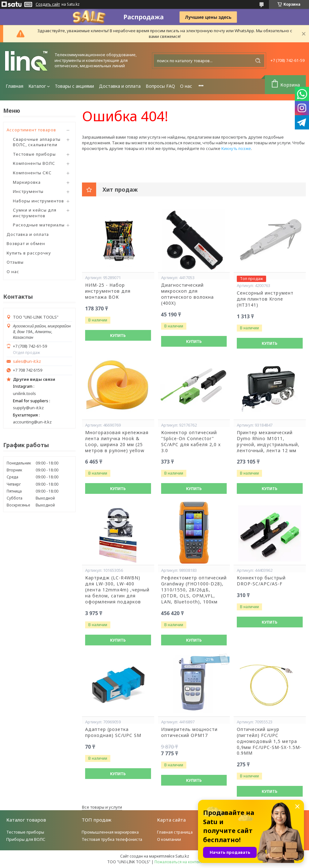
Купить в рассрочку (29, 253)
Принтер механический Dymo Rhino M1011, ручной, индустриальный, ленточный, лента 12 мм (268, 442)
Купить (118, 335)
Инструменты (28, 191)
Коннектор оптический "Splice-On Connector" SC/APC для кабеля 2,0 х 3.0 (191, 442)
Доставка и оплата (120, 86)
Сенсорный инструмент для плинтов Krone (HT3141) (265, 299)
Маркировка (27, 182)
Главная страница (175, 832)
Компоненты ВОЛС (34, 163)
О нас (186, 86)
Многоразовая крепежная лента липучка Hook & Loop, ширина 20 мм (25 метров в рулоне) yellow (117, 442)
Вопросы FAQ (160, 86)
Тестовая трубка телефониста (112, 839)
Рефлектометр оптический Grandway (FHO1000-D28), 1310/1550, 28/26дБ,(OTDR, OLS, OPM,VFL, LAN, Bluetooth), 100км (194, 590)
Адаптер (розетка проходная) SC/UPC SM (113, 732)
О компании (169, 839)
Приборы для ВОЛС (26, 839)
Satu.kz (182, 856)
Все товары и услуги (102, 807)
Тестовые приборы (34, 154)
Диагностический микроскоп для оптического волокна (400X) (187, 294)
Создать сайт (48, 4)
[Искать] (258, 61)
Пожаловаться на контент (178, 862)
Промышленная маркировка (110, 832)
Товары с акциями (74, 86)
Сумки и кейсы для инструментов (35, 213)
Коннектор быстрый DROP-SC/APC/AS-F (261, 581)
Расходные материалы (39, 225)
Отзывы (15, 262)
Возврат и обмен (26, 243)
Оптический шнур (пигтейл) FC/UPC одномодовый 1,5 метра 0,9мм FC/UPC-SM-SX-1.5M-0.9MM (269, 741)
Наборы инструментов (38, 201)
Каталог (37, 86)
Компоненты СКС (32, 173)
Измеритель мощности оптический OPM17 (189, 732)
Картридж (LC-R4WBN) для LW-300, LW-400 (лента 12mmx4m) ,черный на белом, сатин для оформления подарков (117, 590)
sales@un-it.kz (27, 361)
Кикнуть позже (236, 148)
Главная (15, 86)
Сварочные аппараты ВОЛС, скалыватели (37, 142)
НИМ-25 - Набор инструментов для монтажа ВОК (108, 291)
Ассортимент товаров (31, 130)
